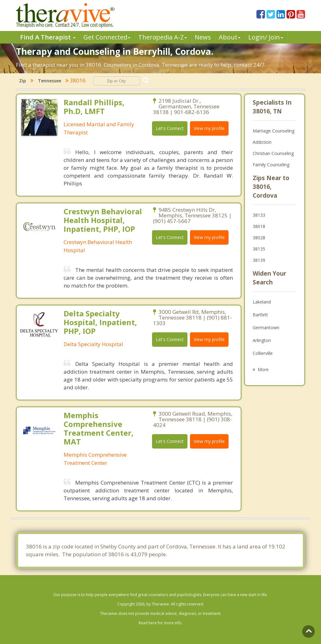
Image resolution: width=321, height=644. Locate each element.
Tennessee (50, 81)
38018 (259, 226)
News (203, 37)
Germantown (266, 327)
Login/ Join (266, 37)
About (230, 37)
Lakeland (262, 302)
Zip (23, 81)
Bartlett (260, 315)
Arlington (262, 340)
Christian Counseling (273, 153)
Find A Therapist (48, 37)
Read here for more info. (160, 623)
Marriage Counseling (274, 131)
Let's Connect (170, 128)
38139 (259, 260)
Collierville (263, 353)
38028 (259, 238)
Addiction (262, 142)
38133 (259, 215)
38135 (259, 249)
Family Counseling (271, 165)
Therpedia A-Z (163, 37)
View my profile (209, 128)
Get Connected (107, 37)
